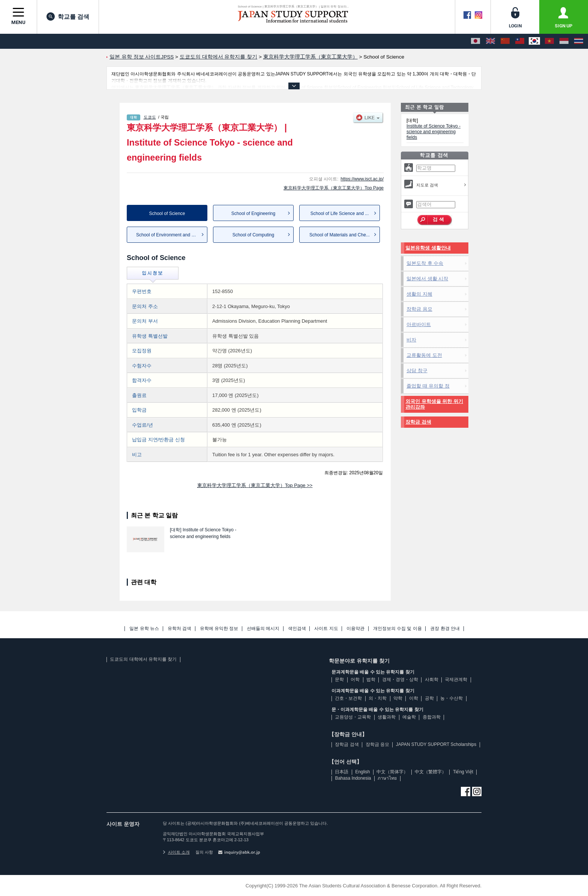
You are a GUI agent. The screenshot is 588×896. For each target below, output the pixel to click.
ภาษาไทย (387, 778)
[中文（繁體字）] (520, 41)
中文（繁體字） (430, 772)
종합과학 (432, 717)
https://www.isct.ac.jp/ (362, 179)
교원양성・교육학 (353, 717)
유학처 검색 (179, 629)
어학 (355, 680)
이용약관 (355, 629)
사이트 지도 (326, 629)
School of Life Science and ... (340, 213)
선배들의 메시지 (263, 629)
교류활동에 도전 (424, 355)
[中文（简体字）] (505, 41)
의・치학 (378, 698)
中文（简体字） (392, 772)
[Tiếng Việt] (549, 41)
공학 (429, 698)
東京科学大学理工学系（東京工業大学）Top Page (334, 188)
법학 (371, 680)
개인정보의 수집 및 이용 (397, 629)
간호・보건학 (348, 698)
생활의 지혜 (419, 294)
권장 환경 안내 (445, 629)
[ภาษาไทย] (579, 41)
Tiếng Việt (463, 772)
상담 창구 (417, 371)
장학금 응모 (419, 309)
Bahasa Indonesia (353, 778)
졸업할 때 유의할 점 (428, 386)
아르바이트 (419, 324)
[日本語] (475, 41)
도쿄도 (150, 117)
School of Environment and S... (167, 235)
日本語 (342, 772)
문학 (339, 680)
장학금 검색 (418, 422)
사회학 (432, 680)
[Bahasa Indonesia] (564, 41)
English (362, 772)
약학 (398, 698)
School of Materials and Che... (340, 235)
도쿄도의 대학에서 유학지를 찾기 (143, 659)
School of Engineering (253, 213)
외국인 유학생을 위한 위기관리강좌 (434, 404)
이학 (414, 698)
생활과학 (387, 717)
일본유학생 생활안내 (428, 248)
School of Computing (253, 235)
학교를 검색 (68, 17)
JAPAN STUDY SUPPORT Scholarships (436, 744)
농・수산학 (451, 698)
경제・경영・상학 (400, 680)
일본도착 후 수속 (425, 263)
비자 (411, 340)
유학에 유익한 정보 (219, 629)
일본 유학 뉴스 (144, 629)
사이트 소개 (176, 852)
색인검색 (297, 629)
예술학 (409, 717)
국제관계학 (456, 680)
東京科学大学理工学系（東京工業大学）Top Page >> (255, 485)
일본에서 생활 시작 (427, 279)
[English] (490, 41)
